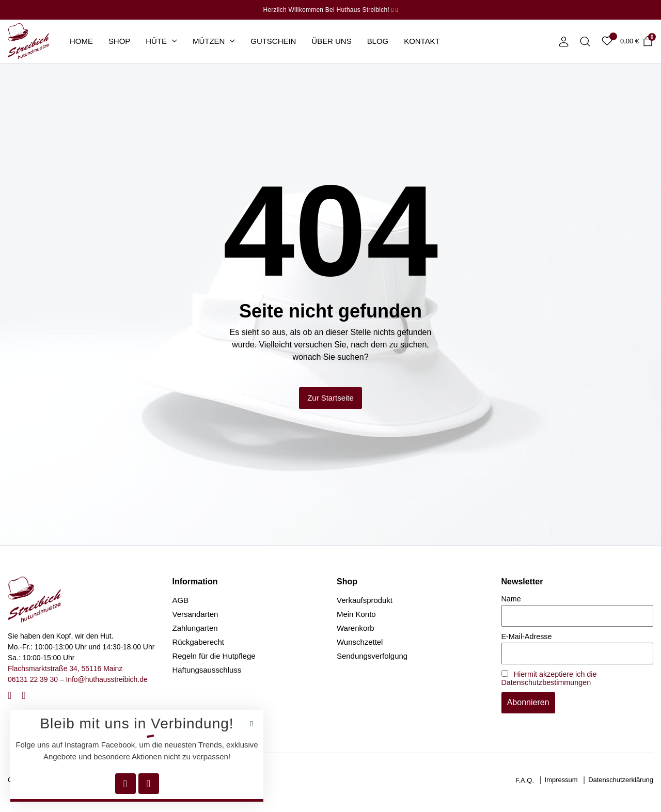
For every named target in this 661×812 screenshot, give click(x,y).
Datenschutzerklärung (621, 780)
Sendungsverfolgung (372, 656)
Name (511, 599)
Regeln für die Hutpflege (214, 656)
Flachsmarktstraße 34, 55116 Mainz (65, 668)
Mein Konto (356, 614)
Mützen (209, 41)
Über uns (331, 41)
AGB (181, 600)
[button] (252, 724)
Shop (119, 41)
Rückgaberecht (199, 642)
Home (81, 41)
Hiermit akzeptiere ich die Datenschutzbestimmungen (549, 678)
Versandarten (195, 614)
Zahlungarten (195, 628)
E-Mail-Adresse (527, 636)
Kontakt (422, 41)
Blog (378, 41)
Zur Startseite (330, 398)
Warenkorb (356, 628)
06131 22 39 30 (33, 679)
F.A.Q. (525, 780)
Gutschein (273, 41)
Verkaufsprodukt (365, 600)
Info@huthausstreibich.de (106, 679)
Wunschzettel (360, 642)
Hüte (156, 41)
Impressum (561, 780)
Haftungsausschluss (207, 670)
